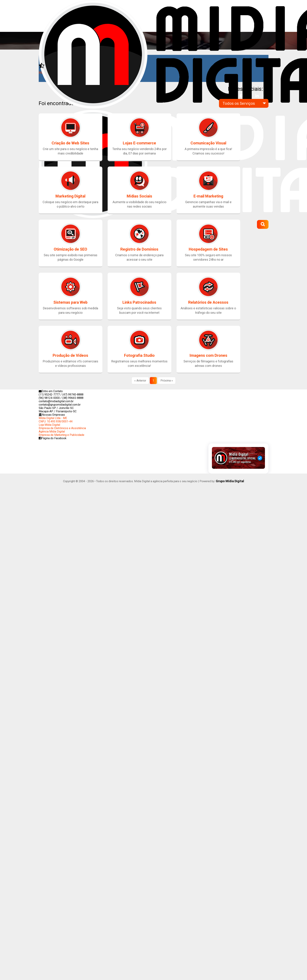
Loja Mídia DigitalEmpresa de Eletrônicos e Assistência (62, 426)
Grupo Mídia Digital (230, 481)
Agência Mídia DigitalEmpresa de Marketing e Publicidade (62, 433)
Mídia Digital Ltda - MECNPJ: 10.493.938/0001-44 (56, 420)
